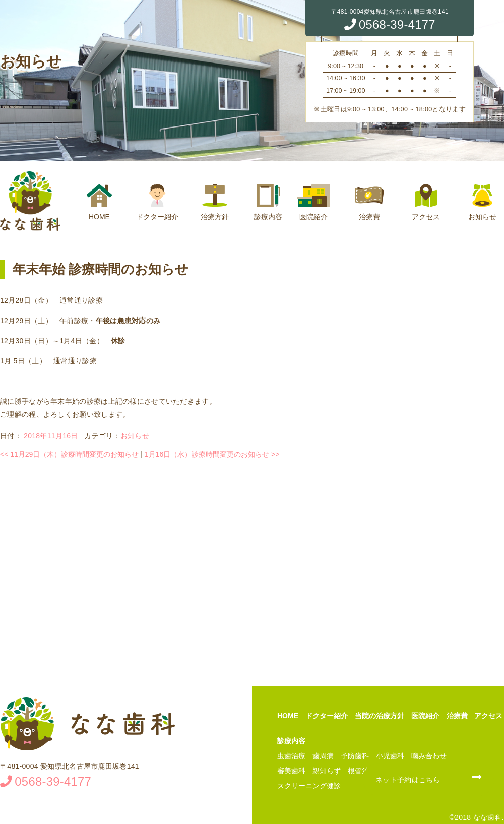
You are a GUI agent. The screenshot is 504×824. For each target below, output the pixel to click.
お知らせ (482, 202)
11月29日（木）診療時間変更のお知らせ (69, 454)
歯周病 (323, 756)
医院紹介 (313, 202)
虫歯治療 (291, 756)
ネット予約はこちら (408, 780)
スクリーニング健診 (309, 786)
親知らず (327, 771)
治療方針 (215, 202)
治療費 (369, 202)
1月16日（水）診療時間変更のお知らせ (212, 454)
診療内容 (268, 202)
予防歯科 (355, 756)
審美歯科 (291, 771)
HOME (99, 202)
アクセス (426, 202)
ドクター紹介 (157, 202)
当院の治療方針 (380, 716)
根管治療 (362, 771)
